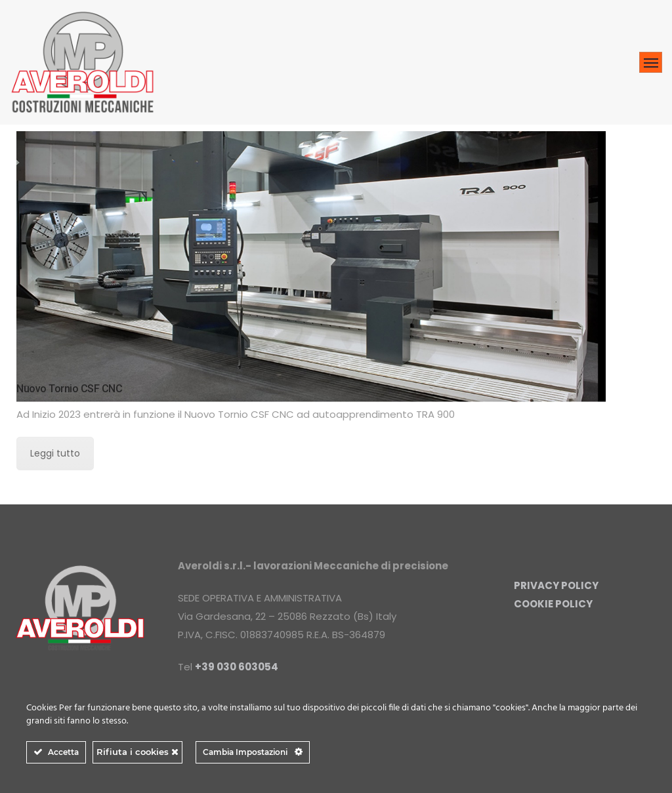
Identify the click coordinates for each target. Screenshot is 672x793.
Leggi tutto (55, 453)
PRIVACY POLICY (556, 585)
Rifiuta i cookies (137, 752)
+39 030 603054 (237, 667)
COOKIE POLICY (553, 604)
